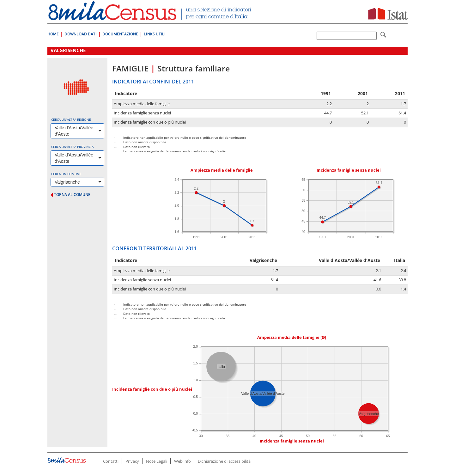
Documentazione (120, 34)
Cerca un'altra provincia (72, 147)
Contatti (111, 461)
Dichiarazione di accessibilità (224, 461)
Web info (182, 461)
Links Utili (155, 34)
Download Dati (81, 34)
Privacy (132, 461)
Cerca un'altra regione (71, 119)
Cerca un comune (66, 174)
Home (53, 34)
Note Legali (157, 461)
